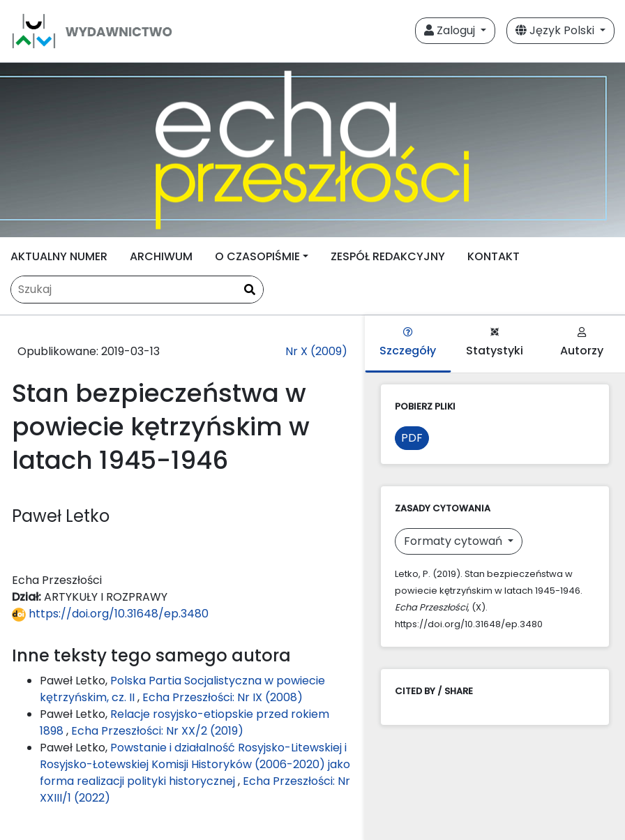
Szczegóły (408, 343)
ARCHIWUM (161, 256)
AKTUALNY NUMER (59, 256)
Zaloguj (451, 30)
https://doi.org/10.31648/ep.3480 (110, 614)
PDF (412, 438)
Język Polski (556, 30)
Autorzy (582, 343)
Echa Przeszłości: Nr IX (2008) (223, 697)
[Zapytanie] (137, 290)
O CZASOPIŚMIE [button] (257, 256)
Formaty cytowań (454, 541)
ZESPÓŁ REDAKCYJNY (388, 256)
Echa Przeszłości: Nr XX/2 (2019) (157, 731)
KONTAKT (494, 256)
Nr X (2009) (316, 351)
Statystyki (495, 343)
